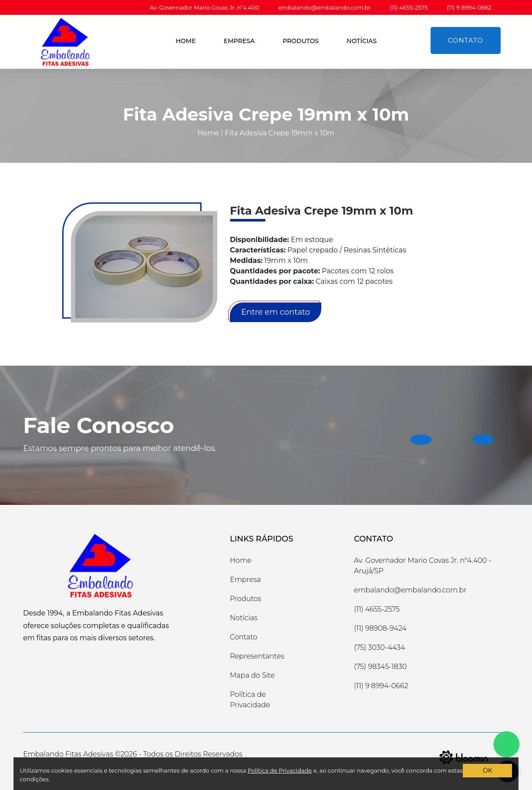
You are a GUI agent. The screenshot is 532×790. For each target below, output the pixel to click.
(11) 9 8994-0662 (469, 7)
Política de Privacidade (250, 700)
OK (488, 770)
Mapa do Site (252, 675)
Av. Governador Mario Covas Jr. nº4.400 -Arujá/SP (423, 566)
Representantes (257, 656)
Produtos (301, 41)
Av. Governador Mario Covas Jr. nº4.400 (205, 7)
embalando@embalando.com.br (325, 7)
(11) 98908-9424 (380, 628)
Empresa (239, 41)
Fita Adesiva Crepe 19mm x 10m (280, 133)
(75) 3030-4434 (380, 647)
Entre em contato (276, 312)
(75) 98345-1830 (380, 667)
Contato (466, 40)
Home (186, 41)
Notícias (362, 41)
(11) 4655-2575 (409, 7)
